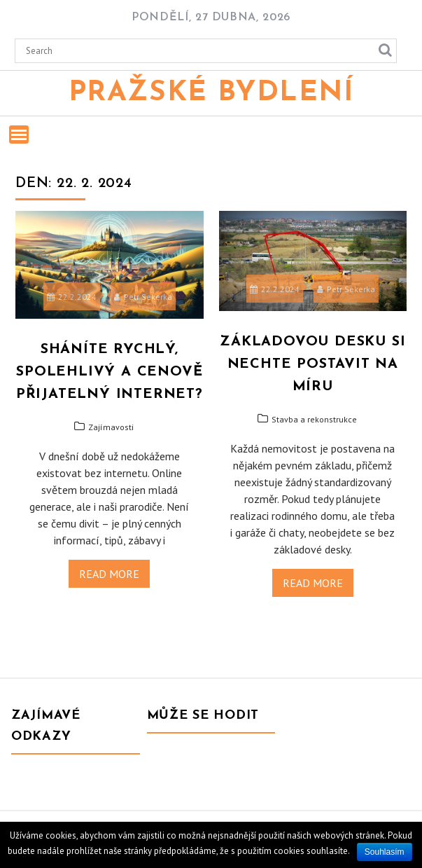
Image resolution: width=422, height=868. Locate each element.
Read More (109, 574)
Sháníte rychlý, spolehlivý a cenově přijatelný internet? (110, 372)
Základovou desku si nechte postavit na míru (312, 364)
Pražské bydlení (211, 93)
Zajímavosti (111, 427)
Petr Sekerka (143, 297)
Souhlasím (385, 852)
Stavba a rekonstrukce (314, 419)
